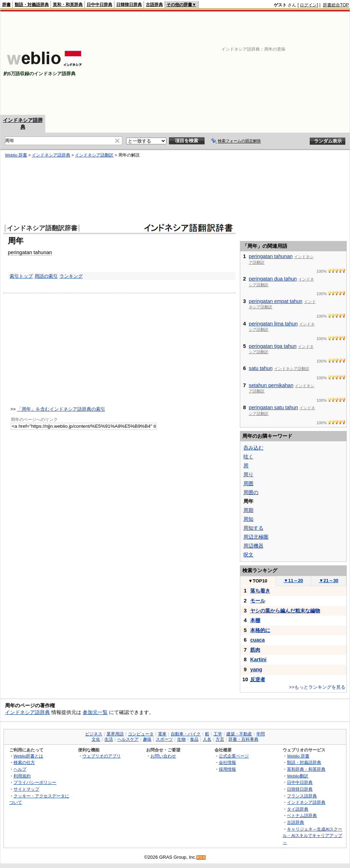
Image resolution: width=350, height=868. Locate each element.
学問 (261, 734)
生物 (181, 739)
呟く (248, 457)
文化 (96, 739)
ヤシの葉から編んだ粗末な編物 (285, 611)
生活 (109, 739)
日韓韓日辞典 (129, 5)
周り (248, 474)
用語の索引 (46, 276)
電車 (162, 734)
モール (258, 601)
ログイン (308, 5)
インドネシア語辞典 (51, 155)
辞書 (6, 5)
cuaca (258, 640)
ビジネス (94, 734)
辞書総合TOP (336, 5)
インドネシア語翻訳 (94, 155)
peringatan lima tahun (273, 324)
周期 (248, 510)
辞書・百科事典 (243, 739)
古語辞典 (154, 5)
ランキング (71, 276)
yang (256, 669)
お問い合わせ (163, 756)
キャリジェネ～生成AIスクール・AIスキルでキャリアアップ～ (312, 836)
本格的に (260, 630)
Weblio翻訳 (297, 776)
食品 (194, 739)
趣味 (147, 739)
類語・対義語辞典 (32, 5)
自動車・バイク (186, 734)
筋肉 (255, 650)
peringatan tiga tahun (273, 346)
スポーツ (164, 739)
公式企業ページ (234, 756)
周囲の (251, 492)
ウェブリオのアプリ (102, 756)
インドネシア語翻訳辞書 (42, 228)
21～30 (329, 581)
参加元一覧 (95, 712)
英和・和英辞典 (68, 5)
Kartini (258, 659)
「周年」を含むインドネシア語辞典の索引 (61, 409)
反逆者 (258, 679)
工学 (218, 734)
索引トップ (21, 276)
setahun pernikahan (271, 385)
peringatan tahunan (30, 252)
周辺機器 (253, 546)
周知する (253, 528)
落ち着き (260, 591)
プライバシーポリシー (35, 782)
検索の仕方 (24, 762)
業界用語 (115, 734)
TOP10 (258, 581)
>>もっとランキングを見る (317, 687)
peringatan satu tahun (273, 407)
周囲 (248, 483)
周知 (248, 519)
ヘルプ (20, 769)
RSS (201, 857)
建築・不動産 (239, 734)
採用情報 (227, 769)
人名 (207, 739)
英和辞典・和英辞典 (306, 769)
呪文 (248, 555)
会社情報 (227, 762)
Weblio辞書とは (28, 756)
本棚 (255, 620)
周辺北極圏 (256, 537)
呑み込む (253, 448)
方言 (220, 739)
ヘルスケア (128, 739)
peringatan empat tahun (276, 301)
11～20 (294, 581)
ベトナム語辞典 (302, 815)
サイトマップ (26, 789)
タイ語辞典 (298, 809)
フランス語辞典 (302, 796)
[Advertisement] (253, 63)
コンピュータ (141, 734)
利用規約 (22, 776)
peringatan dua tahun (273, 279)
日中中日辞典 (99, 5)
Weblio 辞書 (16, 155)
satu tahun (261, 368)
